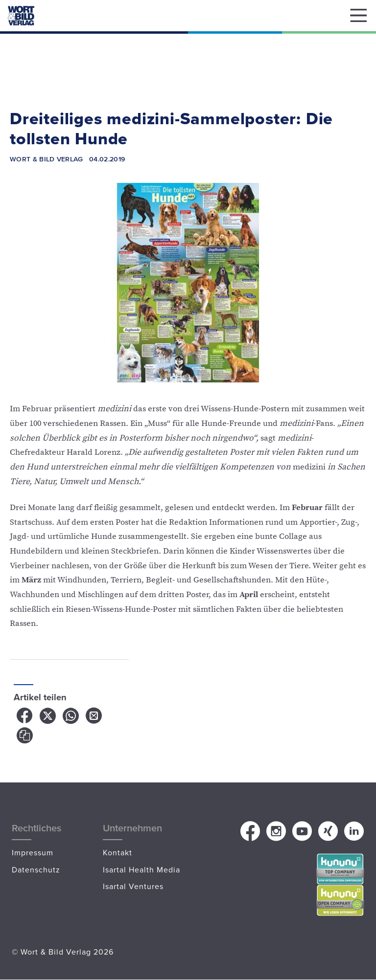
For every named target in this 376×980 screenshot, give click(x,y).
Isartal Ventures (133, 886)
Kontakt (117, 852)
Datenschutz (36, 869)
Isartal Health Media (141, 869)
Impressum (33, 852)
